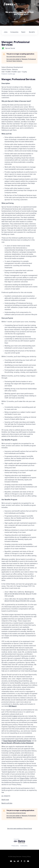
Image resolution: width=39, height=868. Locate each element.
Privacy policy (15, 846)
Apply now (5, 800)
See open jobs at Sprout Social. (16, 57)
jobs (6, 32)
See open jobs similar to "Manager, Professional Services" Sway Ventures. (21, 60)
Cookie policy (24, 846)
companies (14, 32)
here (31, 669)
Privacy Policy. (27, 857)
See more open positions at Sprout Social (20, 829)
